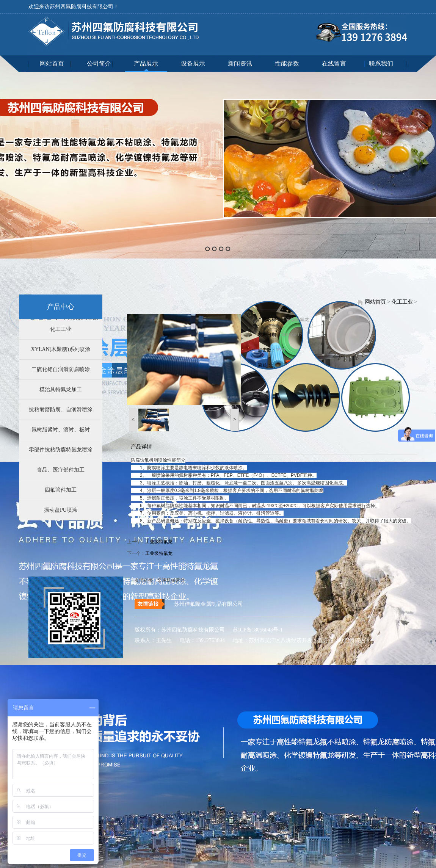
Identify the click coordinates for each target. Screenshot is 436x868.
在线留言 (334, 63)
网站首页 (52, 63)
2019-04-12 (291, 335)
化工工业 (61, 329)
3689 (281, 350)
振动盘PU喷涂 (61, 510)
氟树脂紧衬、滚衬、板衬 (61, 430)
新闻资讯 (240, 63)
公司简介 (99, 63)
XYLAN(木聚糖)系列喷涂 (61, 349)
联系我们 (381, 63)
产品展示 (146, 63)
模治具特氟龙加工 (61, 389)
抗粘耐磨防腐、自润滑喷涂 (61, 410)
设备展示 (193, 63)
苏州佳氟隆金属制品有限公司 (209, 604)
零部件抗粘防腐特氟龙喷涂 (61, 450)
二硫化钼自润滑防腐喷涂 (61, 369)
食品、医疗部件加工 (61, 470)
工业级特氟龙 (295, 320)
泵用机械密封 (171, 580)
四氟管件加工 (61, 490)
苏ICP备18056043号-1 (255, 630)
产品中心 (61, 307)
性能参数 (287, 63)
